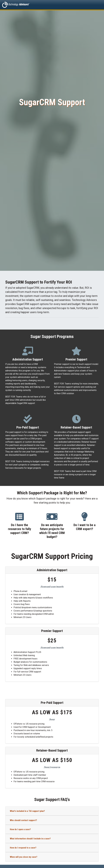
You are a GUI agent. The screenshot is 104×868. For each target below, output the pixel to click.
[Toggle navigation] (98, 5)
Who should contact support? (23, 820)
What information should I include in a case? (30, 839)
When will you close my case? (24, 857)
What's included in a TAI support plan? (27, 811)
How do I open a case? (20, 829)
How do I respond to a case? (23, 848)
